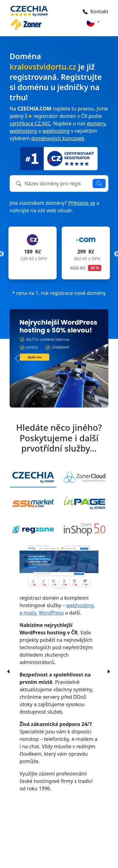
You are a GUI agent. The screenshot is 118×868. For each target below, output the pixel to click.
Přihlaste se (82, 203)
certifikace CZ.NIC (30, 123)
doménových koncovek (58, 138)
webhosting (23, 131)
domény (96, 123)
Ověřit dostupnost (99, 184)
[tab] (33, 478)
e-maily (28, 613)
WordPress (51, 613)
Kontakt (96, 11)
